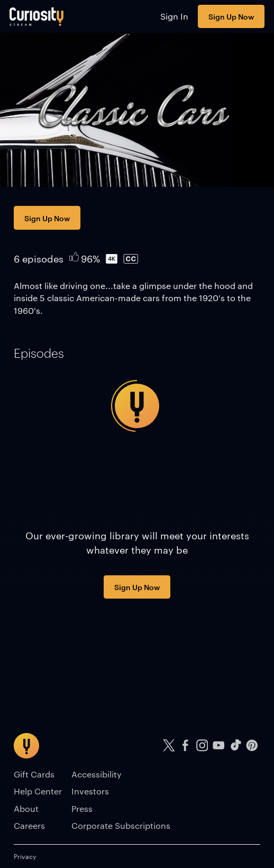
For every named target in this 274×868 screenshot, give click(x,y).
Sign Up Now (231, 16)
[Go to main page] (37, 16)
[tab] (39, 353)
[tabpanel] (137, 406)
